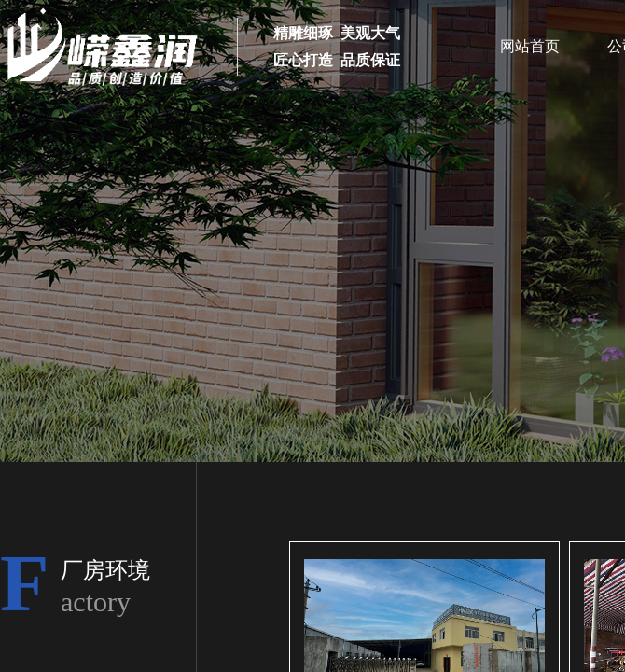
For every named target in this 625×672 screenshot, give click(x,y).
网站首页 (530, 46)
